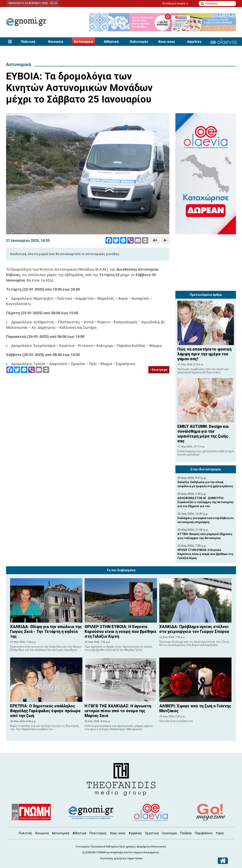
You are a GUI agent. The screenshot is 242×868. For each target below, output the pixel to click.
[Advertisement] (206, 264)
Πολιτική (28, 42)
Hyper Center (135, 858)
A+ (155, 240)
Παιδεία (186, 833)
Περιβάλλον (204, 833)
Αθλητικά (111, 42)
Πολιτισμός (139, 42)
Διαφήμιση (143, 847)
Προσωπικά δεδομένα (104, 847)
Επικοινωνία (159, 847)
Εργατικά (152, 833)
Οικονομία (169, 833)
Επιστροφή (159, 370)
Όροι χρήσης (127, 847)
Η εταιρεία (82, 847)
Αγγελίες (194, 42)
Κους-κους (167, 42)
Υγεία (220, 833)
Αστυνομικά (83, 42)
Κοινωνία (56, 42)
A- (165, 240)
